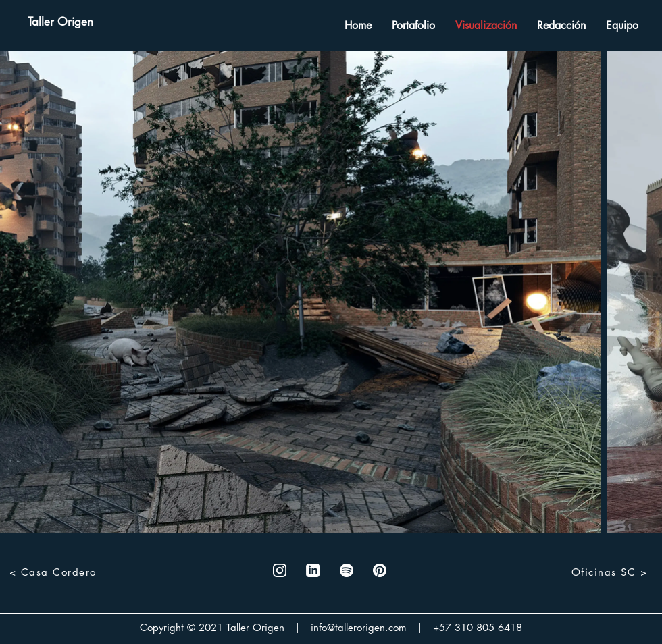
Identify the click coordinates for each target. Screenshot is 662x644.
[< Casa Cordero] (54, 572)
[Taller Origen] (60, 22)
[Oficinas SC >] (611, 572)
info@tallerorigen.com (359, 627)
